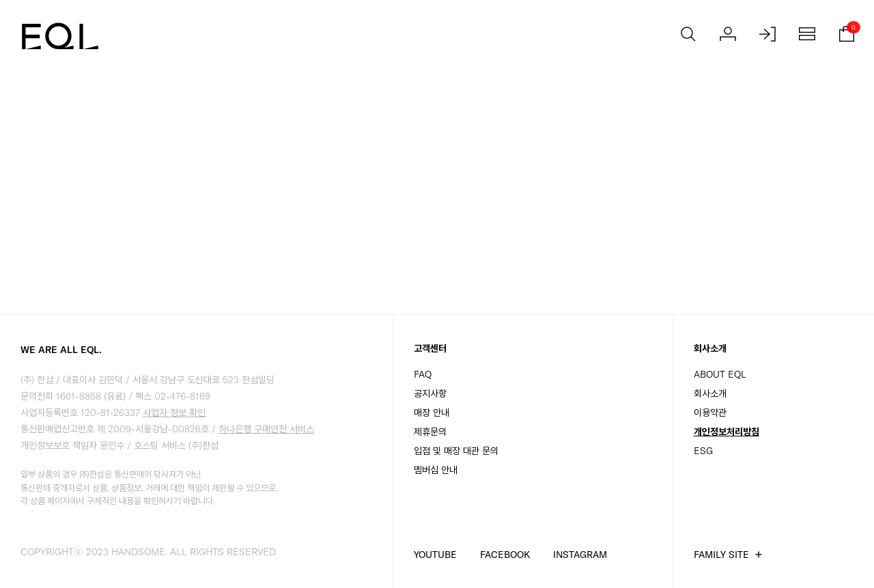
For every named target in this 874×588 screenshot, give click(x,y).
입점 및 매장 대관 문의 (456, 451)
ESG (703, 451)
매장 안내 (432, 412)
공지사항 (430, 393)
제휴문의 (430, 432)
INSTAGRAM (580, 555)
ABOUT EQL (720, 374)
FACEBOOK (505, 555)
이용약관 (710, 412)
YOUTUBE (435, 555)
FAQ (423, 374)
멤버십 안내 (436, 470)
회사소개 (710, 393)
